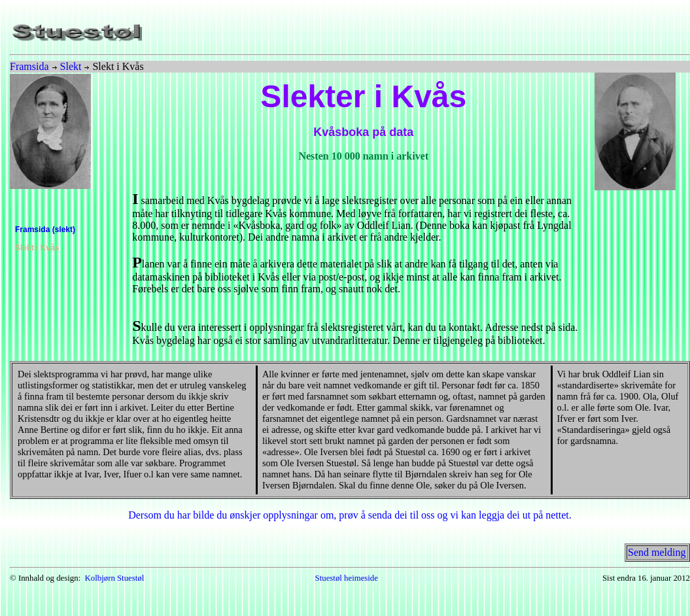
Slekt (71, 66)
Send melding (657, 552)
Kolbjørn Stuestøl (115, 578)
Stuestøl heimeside (347, 578)
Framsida (29, 66)
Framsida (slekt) (45, 230)
